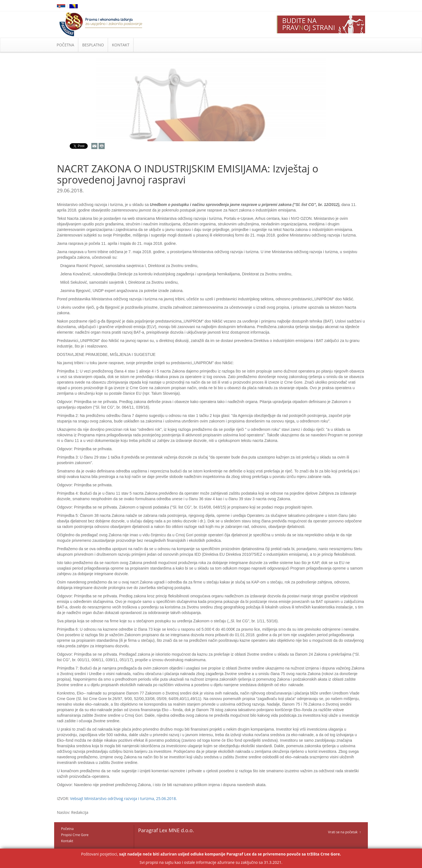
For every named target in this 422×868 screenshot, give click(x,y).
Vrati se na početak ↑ (345, 832)
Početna (67, 829)
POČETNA (65, 45)
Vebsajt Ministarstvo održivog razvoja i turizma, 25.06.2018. (123, 798)
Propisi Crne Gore (75, 835)
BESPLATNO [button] (93, 45)
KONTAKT (121, 45)
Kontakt (67, 841)
